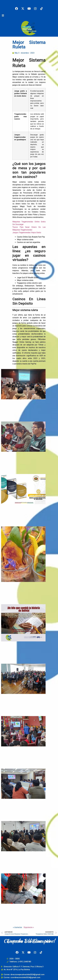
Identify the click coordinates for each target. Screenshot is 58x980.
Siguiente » (29, 927)
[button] (3, 15)
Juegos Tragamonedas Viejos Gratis (27, 233)
